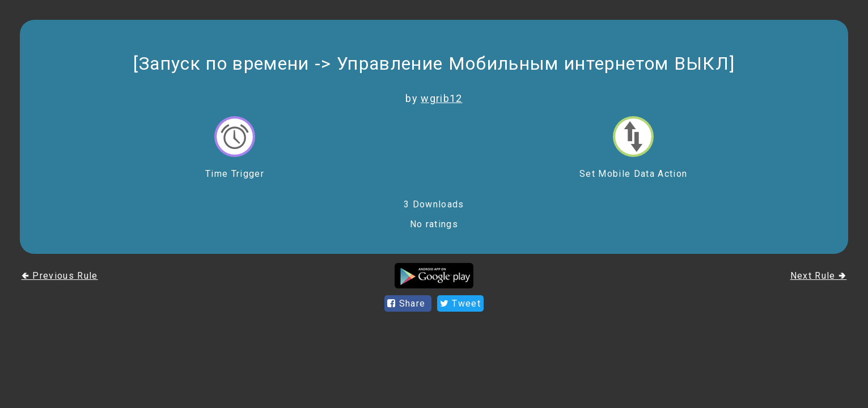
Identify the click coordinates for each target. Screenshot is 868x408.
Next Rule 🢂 (819, 276)
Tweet (460, 303)
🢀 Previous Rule (60, 276)
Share (408, 303)
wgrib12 (441, 98)
